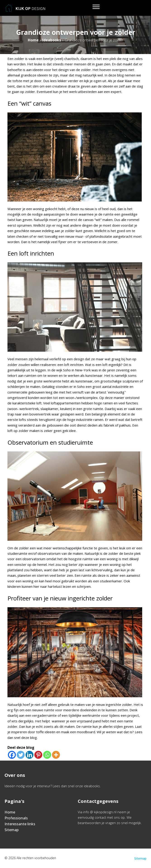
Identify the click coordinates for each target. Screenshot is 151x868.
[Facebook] (12, 755)
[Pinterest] (38, 755)
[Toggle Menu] (96, 7)
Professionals (16, 818)
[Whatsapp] (47, 755)
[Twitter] (21, 755)
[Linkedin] (29, 755)
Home (33, 40)
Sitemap (12, 830)
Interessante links (20, 824)
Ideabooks (52, 40)
